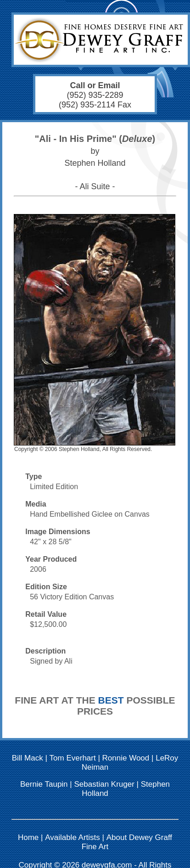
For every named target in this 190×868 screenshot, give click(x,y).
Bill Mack (28, 758)
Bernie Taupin (44, 784)
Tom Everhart (73, 758)
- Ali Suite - (95, 186)
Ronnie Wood (126, 758)
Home (28, 837)
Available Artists (73, 837)
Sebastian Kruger (104, 784)
